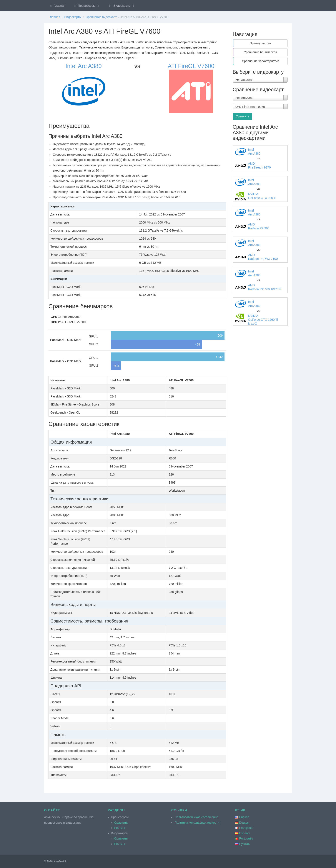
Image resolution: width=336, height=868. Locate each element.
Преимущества (260, 43)
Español (245, 833)
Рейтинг (120, 828)
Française (246, 828)
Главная (57, 6)
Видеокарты (122, 6)
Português (246, 838)
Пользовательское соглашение (196, 817)
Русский (245, 844)
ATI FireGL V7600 (191, 66)
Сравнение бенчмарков (260, 52)
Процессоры (87, 6)
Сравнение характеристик (260, 61)
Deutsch (245, 823)
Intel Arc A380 (84, 66)
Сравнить (243, 116)
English (244, 817)
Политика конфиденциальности (197, 823)
